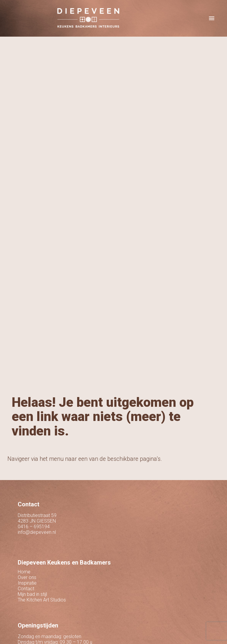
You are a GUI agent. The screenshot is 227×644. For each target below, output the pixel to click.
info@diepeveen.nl (37, 532)
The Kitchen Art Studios (42, 600)
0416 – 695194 (34, 527)
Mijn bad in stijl (32, 594)
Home (24, 572)
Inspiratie (27, 583)
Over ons (27, 577)
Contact (26, 589)
